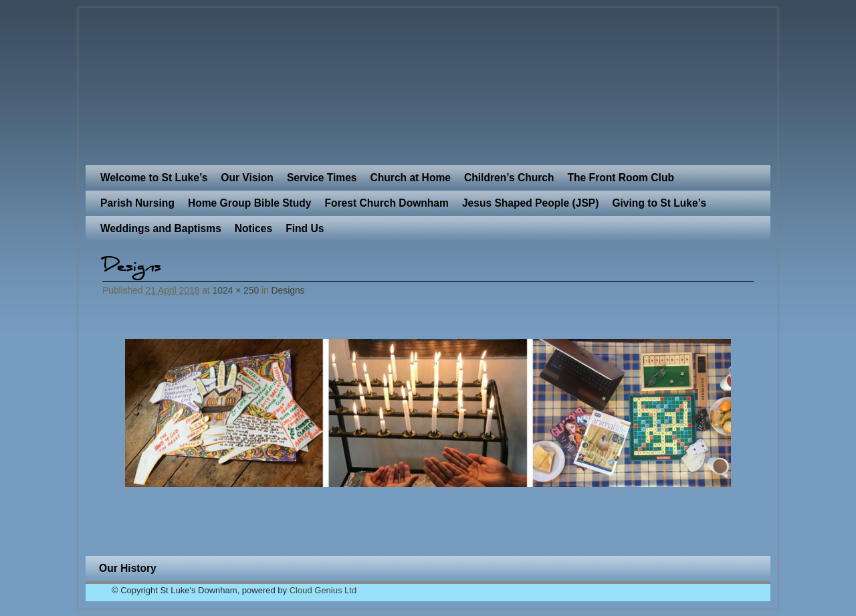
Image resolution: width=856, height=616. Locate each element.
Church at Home (411, 178)
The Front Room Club (621, 178)
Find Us (305, 228)
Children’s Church (509, 178)
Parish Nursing (137, 203)
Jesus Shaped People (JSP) (531, 203)
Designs (288, 290)
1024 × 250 (236, 290)
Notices (253, 228)
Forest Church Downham (386, 203)
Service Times (322, 178)
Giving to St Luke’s (659, 203)
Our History (128, 568)
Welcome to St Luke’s (154, 178)
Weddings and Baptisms (161, 228)
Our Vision (247, 178)
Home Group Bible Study (250, 203)
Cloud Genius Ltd (323, 590)
